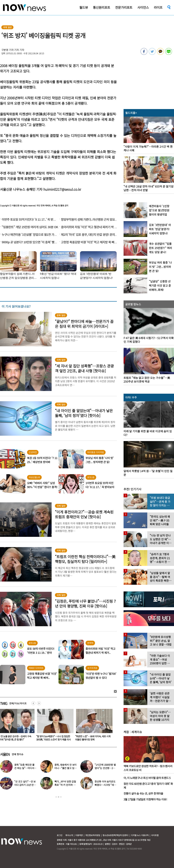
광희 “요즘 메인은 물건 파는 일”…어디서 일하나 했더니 (24, 768)
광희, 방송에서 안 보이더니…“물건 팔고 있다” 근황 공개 (65, 768)
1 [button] (56, 797)
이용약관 (79, 835)
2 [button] (59, 797)
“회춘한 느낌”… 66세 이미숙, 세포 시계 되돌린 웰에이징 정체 (95, 738)
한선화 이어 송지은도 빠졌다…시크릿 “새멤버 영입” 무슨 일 (105, 785)
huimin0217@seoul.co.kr (62, 189)
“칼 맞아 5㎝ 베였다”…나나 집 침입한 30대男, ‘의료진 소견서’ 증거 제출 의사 (55, 738)
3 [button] (61, 797)
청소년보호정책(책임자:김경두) (115, 835)
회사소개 (69, 835)
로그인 (60, 835)
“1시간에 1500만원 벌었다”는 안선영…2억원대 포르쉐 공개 (105, 768)
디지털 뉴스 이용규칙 (140, 835)
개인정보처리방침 (93, 835)
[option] (56, 726)
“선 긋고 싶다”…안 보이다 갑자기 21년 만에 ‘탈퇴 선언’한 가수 (25, 785)
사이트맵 (155, 835)
